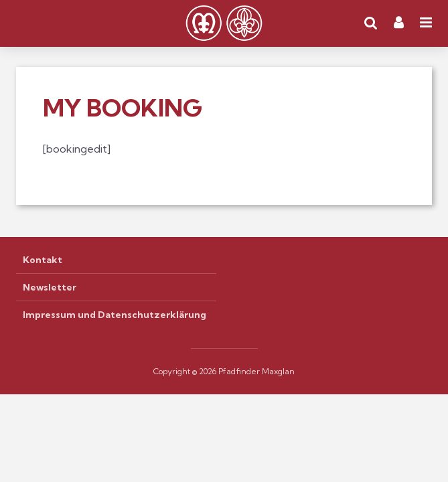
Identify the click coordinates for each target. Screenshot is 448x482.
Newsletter (50, 287)
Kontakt (43, 260)
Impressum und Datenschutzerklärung (115, 315)
